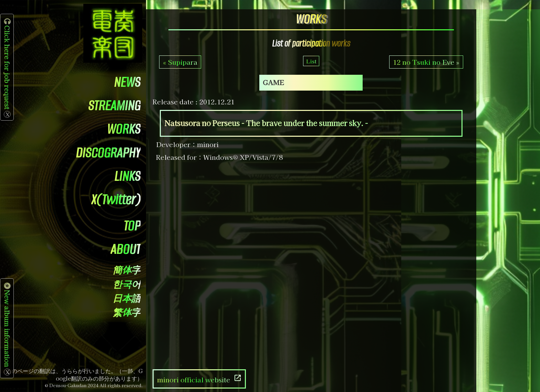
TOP (132, 226)
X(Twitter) (116, 200)
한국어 (127, 285)
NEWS (127, 82)
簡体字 (127, 271)
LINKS (127, 176)
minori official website (199, 379)
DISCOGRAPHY (108, 153)
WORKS (124, 129)
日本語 (127, 299)
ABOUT (126, 249)
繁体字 (127, 313)
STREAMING (114, 106)
